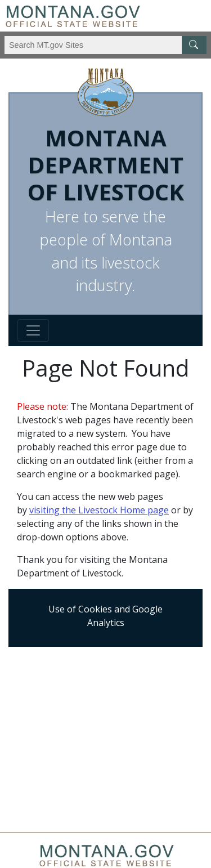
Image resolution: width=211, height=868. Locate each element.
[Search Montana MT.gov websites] (105, 45)
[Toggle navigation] (33, 330)
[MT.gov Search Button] (194, 45)
